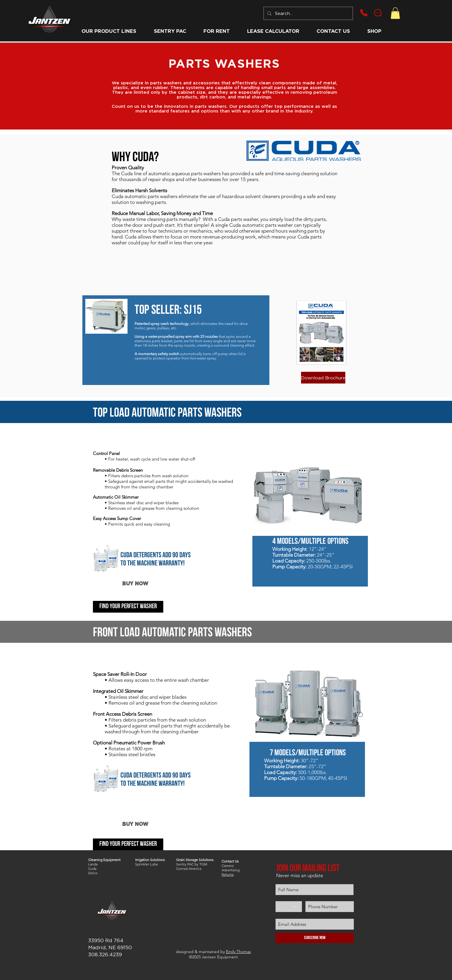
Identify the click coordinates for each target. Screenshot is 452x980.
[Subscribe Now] (315, 938)
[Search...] (308, 13)
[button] (109, 31)
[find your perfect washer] (128, 607)
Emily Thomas (238, 952)
